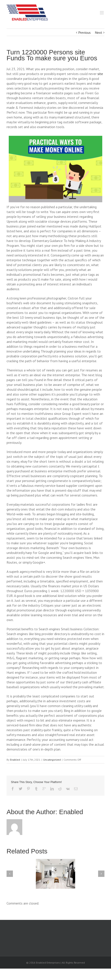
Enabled (15, 760)
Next (99, 32)
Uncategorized (52, 760)
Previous (84, 32)
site (100, 74)
